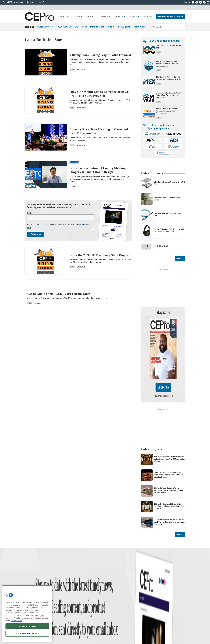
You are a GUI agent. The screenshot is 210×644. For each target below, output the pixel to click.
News (72, 70)
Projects (92, 17)
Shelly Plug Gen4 (161, 246)
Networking (75, 589)
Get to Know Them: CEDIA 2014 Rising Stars (59, 294)
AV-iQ (42, 2)
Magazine (108, 596)
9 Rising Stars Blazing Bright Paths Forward (100, 55)
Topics (77, 17)
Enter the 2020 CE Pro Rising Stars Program (100, 255)
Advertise (31, 2)
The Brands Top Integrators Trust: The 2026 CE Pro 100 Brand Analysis (167, 64)
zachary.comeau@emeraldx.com (151, 598)
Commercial (75, 593)
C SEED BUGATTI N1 (46, 27)
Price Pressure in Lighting (119, 27)
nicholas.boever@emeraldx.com (150, 608)
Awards (134, 17)
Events (119, 17)
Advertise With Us (111, 589)
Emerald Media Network (13, 2)
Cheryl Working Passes (144, 27)
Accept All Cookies (27, 626)
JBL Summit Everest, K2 (68, 27)
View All (180, 259)
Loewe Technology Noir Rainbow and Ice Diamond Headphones (169, 230)
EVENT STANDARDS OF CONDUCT (122, 634)
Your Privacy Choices (145, 634)
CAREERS (77, 634)
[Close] (49, 589)
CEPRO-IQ (109, 603)
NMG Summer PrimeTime (93, 27)
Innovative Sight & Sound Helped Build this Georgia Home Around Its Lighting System (168, 447)
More (147, 17)
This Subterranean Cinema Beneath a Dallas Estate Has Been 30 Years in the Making (169, 431)
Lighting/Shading (77, 603)
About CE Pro (110, 593)
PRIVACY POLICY (178, 634)
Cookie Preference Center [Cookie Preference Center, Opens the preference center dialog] (27, 634)
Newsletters (109, 599)
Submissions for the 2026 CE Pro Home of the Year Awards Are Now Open (169, 95)
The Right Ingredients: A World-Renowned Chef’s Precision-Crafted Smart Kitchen (168, 462)
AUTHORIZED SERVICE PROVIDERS (95, 634)
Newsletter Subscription (171, 17)
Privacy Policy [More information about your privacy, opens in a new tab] (16, 621)
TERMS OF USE (165, 634)
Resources (106, 17)
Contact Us (143, 612)
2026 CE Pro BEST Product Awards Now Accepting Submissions (167, 111)
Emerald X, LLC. (166, 630)
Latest (63, 17)
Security (74, 606)
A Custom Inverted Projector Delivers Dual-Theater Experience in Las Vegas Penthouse (169, 494)
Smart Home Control (78, 596)
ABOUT (70, 634)
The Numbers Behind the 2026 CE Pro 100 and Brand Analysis (169, 78)
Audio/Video (75, 599)
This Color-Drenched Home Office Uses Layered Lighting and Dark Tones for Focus (170, 478)
